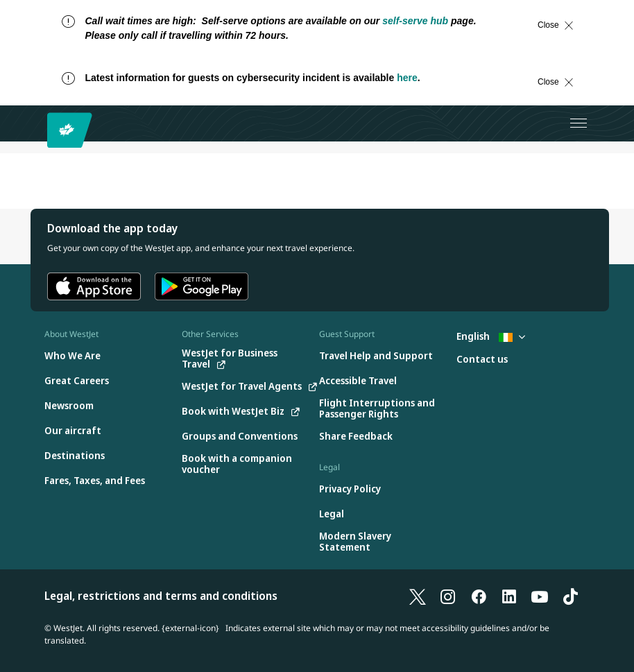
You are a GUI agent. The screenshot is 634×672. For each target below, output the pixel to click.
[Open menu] (579, 123)
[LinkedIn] (509, 596)
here (407, 78)
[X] (418, 596)
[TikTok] (570, 596)
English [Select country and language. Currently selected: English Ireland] (491, 336)
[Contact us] (482, 360)
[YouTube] (540, 596)
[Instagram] (448, 596)
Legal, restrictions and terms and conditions (161, 596)
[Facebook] (479, 596)
